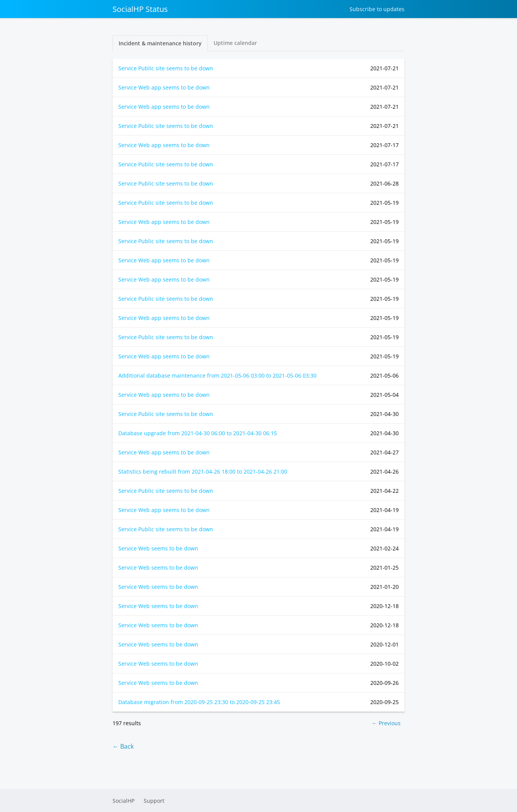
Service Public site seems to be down (166, 68)
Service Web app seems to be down (164, 87)
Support (154, 801)
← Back (123, 746)
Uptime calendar (235, 43)
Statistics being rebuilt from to (203, 471)
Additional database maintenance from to (217, 375)
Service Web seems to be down (158, 548)
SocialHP (123, 801)
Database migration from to (199, 702)
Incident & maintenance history (160, 43)
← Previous (386, 723)
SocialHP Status (140, 9)
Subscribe (377, 9)
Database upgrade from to (198, 433)
